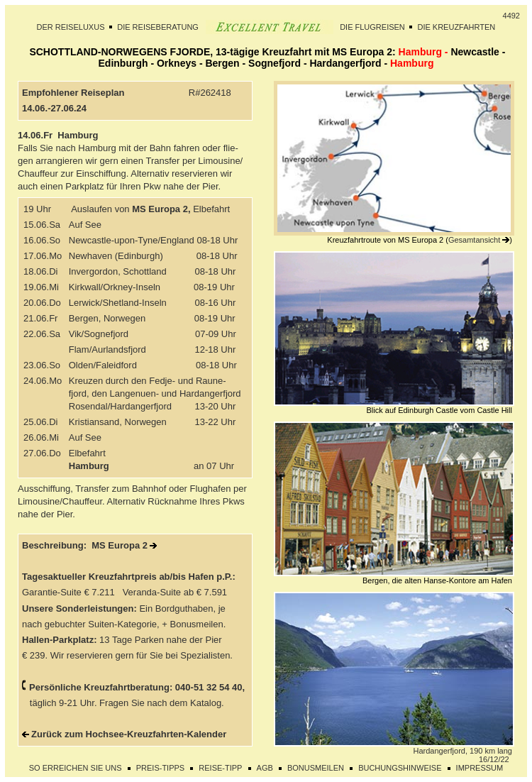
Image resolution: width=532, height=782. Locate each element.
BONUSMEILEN (316, 768)
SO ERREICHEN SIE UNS (76, 768)
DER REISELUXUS (71, 27)
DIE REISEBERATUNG (158, 27)
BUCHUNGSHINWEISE (400, 768)
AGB (265, 768)
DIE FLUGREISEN (372, 27)
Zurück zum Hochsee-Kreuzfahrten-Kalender (129, 734)
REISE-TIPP (220, 768)
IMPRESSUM (480, 768)
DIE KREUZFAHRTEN (456, 27)
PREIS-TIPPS (160, 768)
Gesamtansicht (474, 240)
